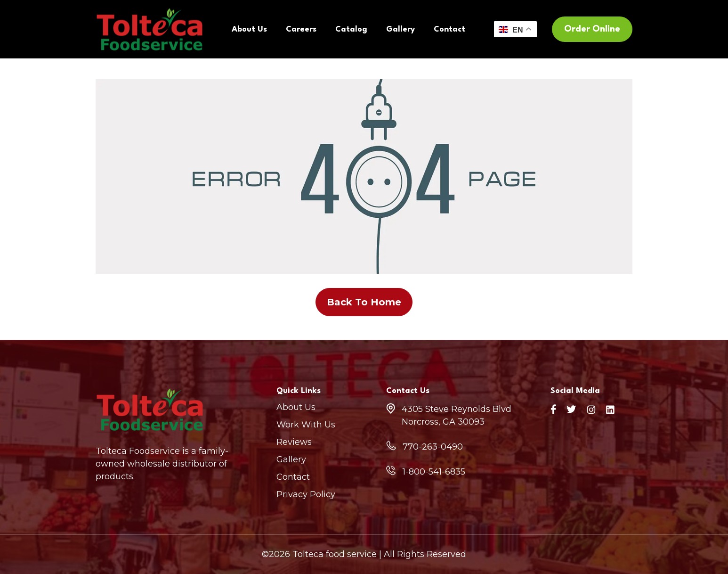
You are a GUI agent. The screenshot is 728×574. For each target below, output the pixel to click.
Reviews (294, 442)
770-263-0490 (433, 447)
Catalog (351, 29)
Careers (301, 29)
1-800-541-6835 (434, 472)
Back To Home (364, 302)
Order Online (592, 29)
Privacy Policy (306, 494)
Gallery (400, 29)
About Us (249, 29)
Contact (449, 29)
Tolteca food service (335, 554)
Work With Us (306, 425)
